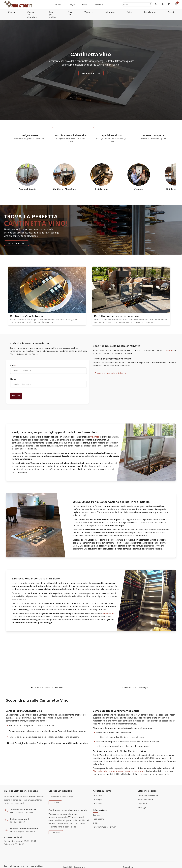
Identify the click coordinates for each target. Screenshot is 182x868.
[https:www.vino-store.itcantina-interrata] (27, 176)
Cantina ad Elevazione (64, 189)
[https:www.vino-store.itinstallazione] (102, 176)
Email (13, 366)
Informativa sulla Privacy (104, 827)
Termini (85, 4)
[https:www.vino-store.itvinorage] (139, 176)
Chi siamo (98, 4)
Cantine (12, 12)
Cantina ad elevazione (32, 15)
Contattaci (56, 4)
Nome (13, 379)
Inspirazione (99, 819)
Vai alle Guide (16, 243)
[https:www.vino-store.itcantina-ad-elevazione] (64, 176)
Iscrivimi (16, 396)
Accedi (171, 12)
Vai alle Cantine (91, 73)
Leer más (55, 803)
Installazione (150, 12)
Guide (129, 12)
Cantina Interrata (27, 189)
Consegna (71, 4)
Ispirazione (110, 12)
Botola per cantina (52, 15)
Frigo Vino (70, 13)
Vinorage (89, 12)
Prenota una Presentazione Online (109, 373)
